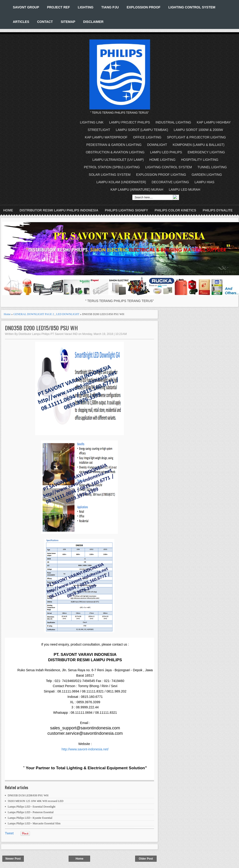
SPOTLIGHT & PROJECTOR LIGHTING (196, 137)
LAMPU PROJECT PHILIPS (130, 122)
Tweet (9, 833)
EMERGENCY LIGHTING (206, 152)
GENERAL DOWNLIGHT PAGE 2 (34, 314)
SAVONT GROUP (26, 7)
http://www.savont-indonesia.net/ (85, 749)
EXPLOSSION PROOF (144, 7)
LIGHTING (86, 7)
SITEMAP (68, 22)
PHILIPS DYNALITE (218, 210)
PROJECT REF (58, 7)
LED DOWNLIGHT (68, 314)
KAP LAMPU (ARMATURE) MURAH (137, 190)
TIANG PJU (110, 7)
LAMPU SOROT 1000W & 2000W (198, 130)
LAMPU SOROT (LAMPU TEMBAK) (142, 130)
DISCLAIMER (93, 22)
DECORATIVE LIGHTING (170, 182)
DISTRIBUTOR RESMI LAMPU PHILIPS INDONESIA (59, 210)
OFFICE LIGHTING (147, 137)
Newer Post (13, 859)
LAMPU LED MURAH (185, 190)
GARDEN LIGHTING (207, 175)
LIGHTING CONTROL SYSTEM (192, 7)
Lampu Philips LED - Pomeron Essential (31, 812)
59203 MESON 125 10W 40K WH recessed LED (36, 801)
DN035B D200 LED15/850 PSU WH (41, 328)
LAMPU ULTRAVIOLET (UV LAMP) (118, 160)
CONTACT (45, 22)
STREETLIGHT (99, 130)
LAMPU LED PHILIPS (166, 152)
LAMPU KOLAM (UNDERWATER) (121, 182)
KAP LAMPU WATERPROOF (106, 137)
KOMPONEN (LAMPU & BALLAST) (199, 145)
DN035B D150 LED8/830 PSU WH (28, 795)
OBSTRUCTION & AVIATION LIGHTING (115, 152)
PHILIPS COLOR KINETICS (175, 210)
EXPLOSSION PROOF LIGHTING (161, 175)
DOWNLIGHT (157, 145)
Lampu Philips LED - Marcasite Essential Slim (34, 823)
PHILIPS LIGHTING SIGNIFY (126, 210)
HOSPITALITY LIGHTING (200, 160)
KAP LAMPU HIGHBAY (214, 122)
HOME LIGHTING (162, 160)
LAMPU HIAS (205, 182)
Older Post (146, 859)
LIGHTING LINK (92, 122)
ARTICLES (21, 22)
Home (8, 210)
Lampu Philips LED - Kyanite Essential (30, 818)
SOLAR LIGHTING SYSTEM (110, 175)
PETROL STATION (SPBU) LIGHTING (112, 167)
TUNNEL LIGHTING (212, 167)
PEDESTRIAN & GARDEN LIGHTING (114, 145)
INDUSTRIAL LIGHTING (173, 122)
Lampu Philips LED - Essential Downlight (32, 807)
